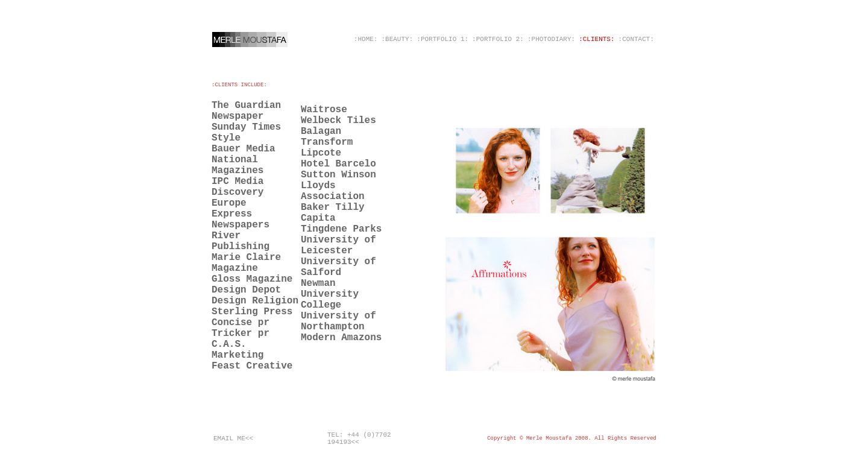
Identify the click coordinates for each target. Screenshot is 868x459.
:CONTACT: (636, 39)
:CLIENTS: (596, 39)
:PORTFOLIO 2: (498, 39)
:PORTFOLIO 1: (442, 39)
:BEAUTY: (397, 39)
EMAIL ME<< (233, 438)
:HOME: (366, 39)
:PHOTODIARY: (551, 39)
